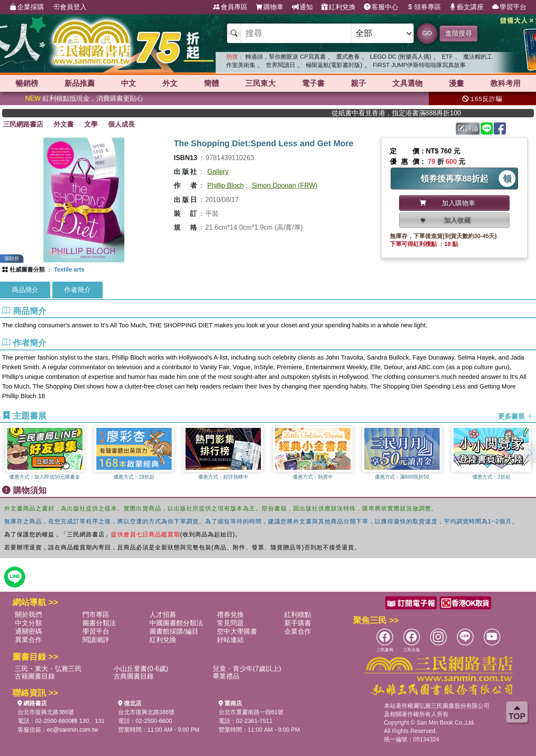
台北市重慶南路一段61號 (251, 712)
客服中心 (381, 7)
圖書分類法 (99, 623)
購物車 (270, 7)
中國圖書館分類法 (176, 623)
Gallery (218, 172)
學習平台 (509, 7)
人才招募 (163, 615)
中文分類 (28, 623)
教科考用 (505, 83)
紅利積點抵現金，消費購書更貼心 (84, 98)
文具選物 (407, 83)
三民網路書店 (23, 124)
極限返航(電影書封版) (334, 65)
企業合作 (298, 631)
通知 (302, 7)
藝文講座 (466, 7)
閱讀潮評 (96, 640)
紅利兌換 (338, 7)
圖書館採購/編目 (174, 631)
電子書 (313, 83)
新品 (80, 83)
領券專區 (424, 7)
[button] (530, 453)
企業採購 (27, 7)
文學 (91, 124)
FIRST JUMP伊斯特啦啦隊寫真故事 (419, 65)
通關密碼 (28, 631)
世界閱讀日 (281, 65)
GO (427, 33)
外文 (170, 83)
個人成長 (121, 124)
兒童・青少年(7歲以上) (247, 669)
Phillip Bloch (225, 185)
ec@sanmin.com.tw (72, 730)
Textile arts (69, 269)
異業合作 (28, 640)
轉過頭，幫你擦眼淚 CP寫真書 (285, 57)
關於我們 (28, 615)
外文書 (64, 124)
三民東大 (260, 83)
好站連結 (230, 640)
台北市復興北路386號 (46, 712)
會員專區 (230, 7)
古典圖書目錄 (134, 676)
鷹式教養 (348, 57)
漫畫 (456, 83)
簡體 (211, 83)
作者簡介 (77, 290)
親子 (358, 83)
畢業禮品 (226, 676)
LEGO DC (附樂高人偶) (401, 57)
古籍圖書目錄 (35, 676)
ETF (447, 57)
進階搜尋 (459, 33)
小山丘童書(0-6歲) (141, 669)
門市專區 (96, 615)
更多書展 (515, 416)
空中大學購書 (237, 631)
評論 (468, 128)
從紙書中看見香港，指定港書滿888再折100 (412, 113)
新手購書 (298, 623)
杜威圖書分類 (27, 269)
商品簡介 (25, 290)
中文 (129, 83)
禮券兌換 (230, 615)
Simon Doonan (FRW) (285, 185)
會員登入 (70, 7)
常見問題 (230, 623)
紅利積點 (298, 615)
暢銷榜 (27, 83)
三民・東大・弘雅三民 (48, 669)
